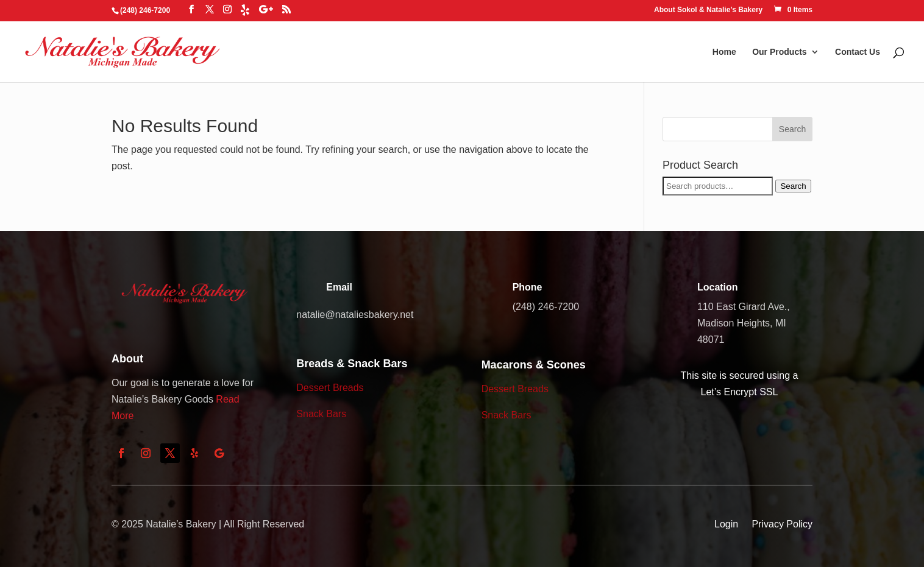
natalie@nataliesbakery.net (355, 315)
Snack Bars (321, 414)
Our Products (779, 52)
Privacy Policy (782, 524)
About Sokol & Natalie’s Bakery (708, 10)
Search (793, 186)
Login (726, 524)
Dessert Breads (330, 388)
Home (724, 52)
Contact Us (858, 52)
